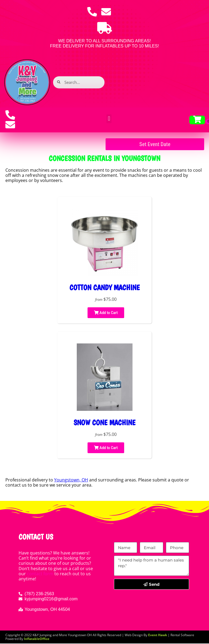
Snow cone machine (104, 423)
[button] (109, 119)
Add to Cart (106, 313)
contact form (40, 574)
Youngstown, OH (71, 480)
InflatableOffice (37, 639)
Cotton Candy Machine (105, 287)
